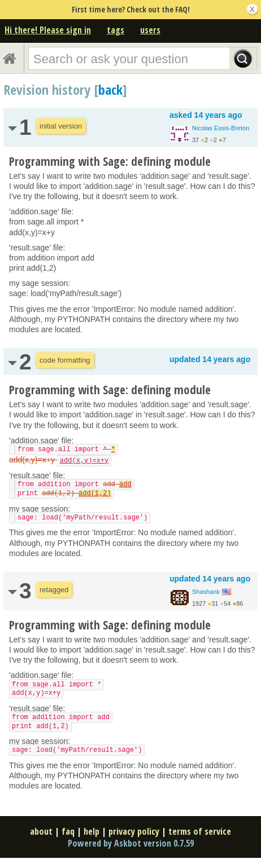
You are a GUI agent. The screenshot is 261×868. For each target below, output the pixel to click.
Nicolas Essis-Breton (221, 128)
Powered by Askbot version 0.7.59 (131, 843)
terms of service (200, 831)
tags (116, 30)
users (150, 30)
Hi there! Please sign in (48, 30)
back (110, 89)
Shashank (206, 592)
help (92, 831)
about (41, 831)
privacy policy (134, 831)
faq (68, 831)
